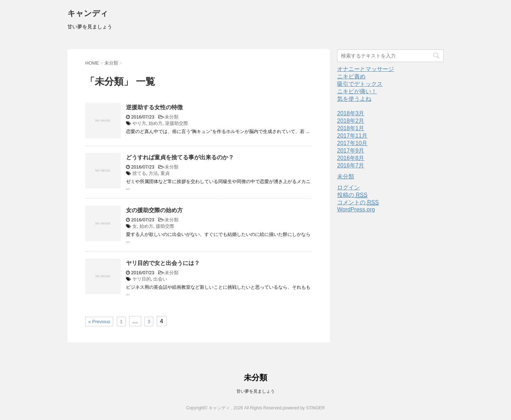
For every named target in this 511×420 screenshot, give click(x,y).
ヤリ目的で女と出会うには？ (163, 263)
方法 (153, 173)
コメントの (358, 203)
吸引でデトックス (360, 84)
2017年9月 (351, 151)
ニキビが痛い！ (357, 91)
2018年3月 (351, 113)
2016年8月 (351, 158)
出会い (160, 279)
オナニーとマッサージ (366, 69)
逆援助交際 (177, 123)
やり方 (139, 123)
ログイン (348, 187)
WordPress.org (356, 209)
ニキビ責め (351, 76)
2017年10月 (352, 143)
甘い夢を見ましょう (255, 391)
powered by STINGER (304, 408)
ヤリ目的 (142, 279)
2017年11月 (352, 136)
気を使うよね (354, 99)
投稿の (352, 195)
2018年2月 (351, 121)
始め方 (156, 123)
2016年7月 (351, 165)
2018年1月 (351, 128)
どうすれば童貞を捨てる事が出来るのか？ (180, 157)
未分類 (172, 117)
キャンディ (88, 14)
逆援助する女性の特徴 (154, 107)
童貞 (165, 173)
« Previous (99, 322)
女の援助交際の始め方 (154, 210)
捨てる (139, 173)
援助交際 (165, 226)
